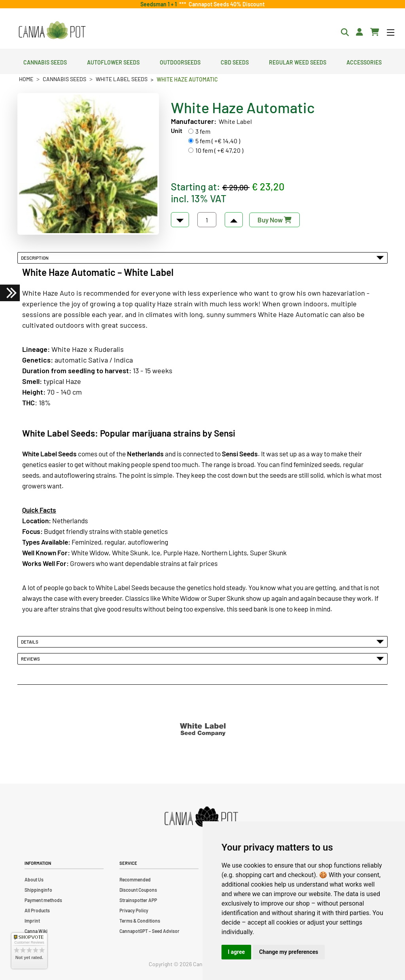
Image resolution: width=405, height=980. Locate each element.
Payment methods (43, 900)
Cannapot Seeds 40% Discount (225, 4)
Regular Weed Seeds (298, 61)
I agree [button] (236, 952)
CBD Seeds (235, 61)
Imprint (32, 921)
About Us (34, 879)
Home (26, 79)
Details (202, 642)
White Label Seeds (122, 79)
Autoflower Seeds (113, 61)
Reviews (202, 659)
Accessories (364, 61)
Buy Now (274, 220)
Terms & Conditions (140, 921)
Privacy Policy (134, 910)
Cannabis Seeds (45, 61)
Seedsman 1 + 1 (160, 4)
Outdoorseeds (180, 61)
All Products (37, 910)
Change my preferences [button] (289, 952)
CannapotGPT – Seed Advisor (150, 931)
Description (202, 258)
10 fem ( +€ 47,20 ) (219, 150)
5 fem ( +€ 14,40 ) (218, 141)
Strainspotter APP (138, 900)
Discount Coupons (138, 890)
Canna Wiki (36, 931)
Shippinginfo (38, 890)
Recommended (135, 879)
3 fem (203, 131)
